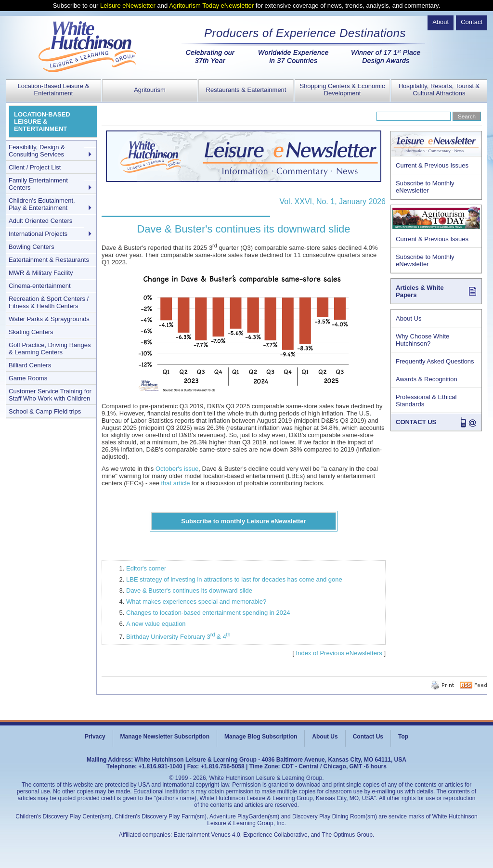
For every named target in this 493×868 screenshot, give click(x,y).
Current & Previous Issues (432, 165)
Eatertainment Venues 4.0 (207, 835)
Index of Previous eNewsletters (339, 653)
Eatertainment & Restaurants (49, 260)
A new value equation (156, 624)
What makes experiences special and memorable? (196, 602)
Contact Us (368, 737)
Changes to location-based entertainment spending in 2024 (208, 613)
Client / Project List (35, 167)
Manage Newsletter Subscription (165, 737)
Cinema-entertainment (40, 286)
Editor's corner (146, 568)
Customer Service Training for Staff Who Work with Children (50, 395)
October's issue (177, 469)
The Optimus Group (347, 835)
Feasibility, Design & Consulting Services (37, 151)
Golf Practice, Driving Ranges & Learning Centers (50, 349)
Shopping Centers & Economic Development (342, 90)
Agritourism (150, 90)
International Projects (38, 234)
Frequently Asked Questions (435, 361)
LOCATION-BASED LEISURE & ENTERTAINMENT (42, 122)
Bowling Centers (32, 247)
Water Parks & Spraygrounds (49, 319)
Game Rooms (28, 378)
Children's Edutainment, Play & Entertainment (42, 204)
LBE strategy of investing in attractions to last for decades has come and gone (234, 579)
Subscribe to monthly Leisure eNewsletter (243, 521)
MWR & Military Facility (41, 273)
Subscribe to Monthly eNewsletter (425, 187)
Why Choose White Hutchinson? (422, 340)
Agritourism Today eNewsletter (211, 6)
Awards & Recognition (427, 379)
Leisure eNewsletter (128, 6)
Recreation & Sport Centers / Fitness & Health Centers (49, 302)
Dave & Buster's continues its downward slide (189, 590)
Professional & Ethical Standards (426, 401)
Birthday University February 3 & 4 (178, 637)
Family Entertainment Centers (38, 184)
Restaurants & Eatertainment (246, 90)
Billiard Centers (30, 365)
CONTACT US (416, 422)
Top (403, 737)
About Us (409, 318)
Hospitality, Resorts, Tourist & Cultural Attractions (439, 90)
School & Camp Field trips (45, 411)
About (441, 22)
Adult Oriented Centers (40, 221)
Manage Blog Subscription (261, 737)
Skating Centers (31, 332)
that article (176, 483)
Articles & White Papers (420, 291)
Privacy (95, 737)
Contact (472, 22)
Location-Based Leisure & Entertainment (54, 90)
